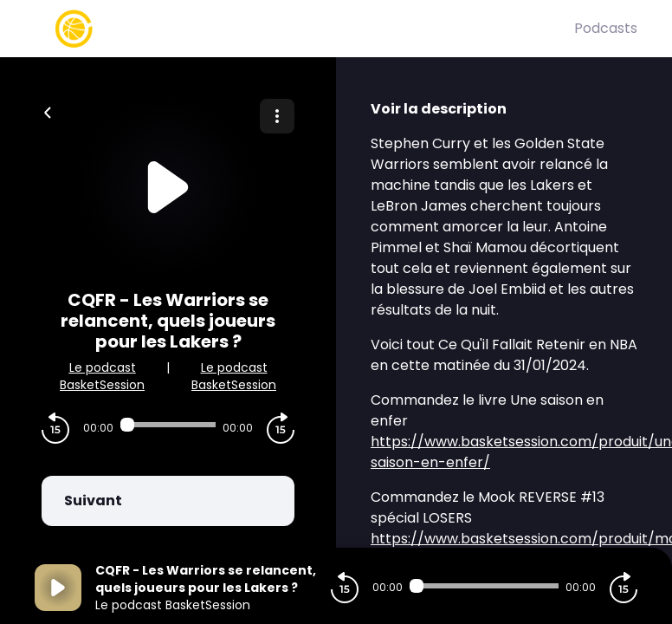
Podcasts (606, 28)
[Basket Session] (304, 29)
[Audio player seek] (168, 425)
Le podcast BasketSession (102, 376)
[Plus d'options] (277, 116)
